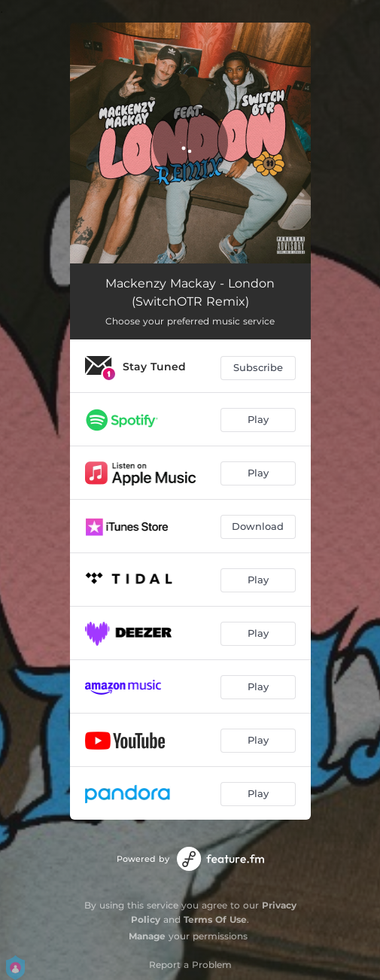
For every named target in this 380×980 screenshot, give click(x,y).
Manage (147, 936)
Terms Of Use (215, 919)
